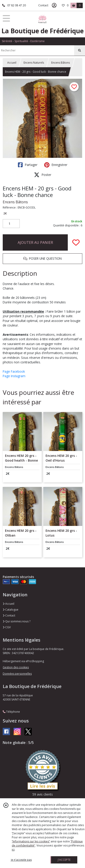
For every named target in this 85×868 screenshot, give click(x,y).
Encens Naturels (34, 63)
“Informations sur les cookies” (31, 841)
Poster (43, 175)
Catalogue (11, 610)
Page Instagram (14, 376)
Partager (28, 165)
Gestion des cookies (16, 667)
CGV (7, 627)
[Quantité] (11, 224)
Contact (43, 5)
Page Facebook (14, 371)
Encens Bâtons (61, 63)
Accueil (12, 63)
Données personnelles (17, 674)
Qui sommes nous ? (17, 621)
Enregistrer (56, 165)
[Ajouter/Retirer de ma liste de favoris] (76, 242)
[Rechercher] (80, 50)
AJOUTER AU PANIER (35, 242)
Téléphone (11, 712)
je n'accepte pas (21, 860)
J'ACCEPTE (64, 860)
